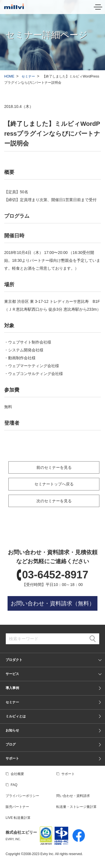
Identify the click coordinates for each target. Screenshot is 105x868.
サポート (12, 758)
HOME (9, 76)
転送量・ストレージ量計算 (76, 807)
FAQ (14, 785)
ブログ (11, 744)
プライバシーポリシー (22, 796)
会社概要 (17, 774)
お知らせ (12, 730)
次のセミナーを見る (54, 501)
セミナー (28, 76)
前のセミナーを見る (54, 467)
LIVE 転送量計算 (18, 818)
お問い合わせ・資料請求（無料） (53, 603)
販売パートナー (17, 807)
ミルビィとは (16, 716)
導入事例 (12, 688)
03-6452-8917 (55, 575)
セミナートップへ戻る (54, 484)
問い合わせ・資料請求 (73, 796)
